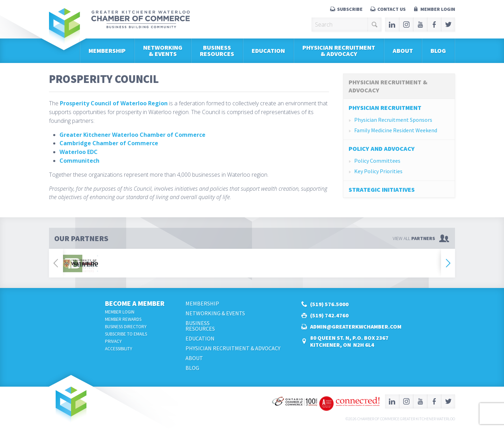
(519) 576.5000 (329, 304)
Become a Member (135, 303)
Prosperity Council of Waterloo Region (114, 103)
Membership (107, 51)
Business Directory (126, 327)
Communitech (79, 161)
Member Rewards (123, 319)
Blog (438, 51)
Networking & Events (163, 51)
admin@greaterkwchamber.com (356, 326)
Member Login (438, 9)
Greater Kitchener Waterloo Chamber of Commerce (132, 135)
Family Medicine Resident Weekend (396, 130)
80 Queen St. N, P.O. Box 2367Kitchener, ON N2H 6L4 (349, 341)
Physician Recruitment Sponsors (393, 120)
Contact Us (391, 9)
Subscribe (350, 9)
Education (268, 51)
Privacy (113, 341)
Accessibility (119, 349)
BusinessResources (217, 51)
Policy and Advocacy (382, 149)
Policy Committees (377, 161)
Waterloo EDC (79, 152)
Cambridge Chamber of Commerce (109, 143)
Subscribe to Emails (126, 334)
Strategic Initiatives (382, 189)
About (403, 51)
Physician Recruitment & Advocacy (339, 51)
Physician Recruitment (385, 108)
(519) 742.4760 (329, 315)
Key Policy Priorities (378, 171)
